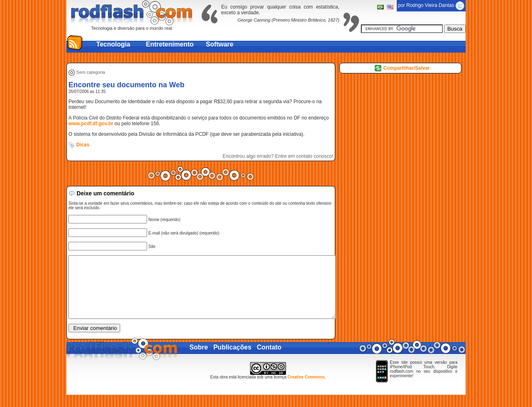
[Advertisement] (266, 58)
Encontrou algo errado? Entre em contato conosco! (278, 156)
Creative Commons (306, 389)
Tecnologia (113, 44)
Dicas (83, 145)
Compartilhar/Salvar (407, 68)
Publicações (232, 359)
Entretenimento (170, 44)
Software (220, 44)
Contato (269, 359)
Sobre (199, 359)
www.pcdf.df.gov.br (91, 124)
